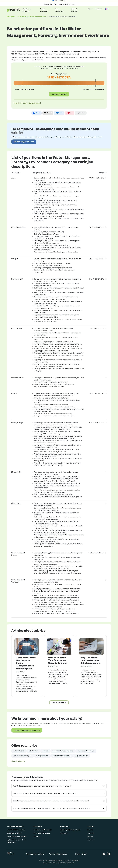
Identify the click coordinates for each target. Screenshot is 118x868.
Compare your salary (59, 94)
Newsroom (91, 840)
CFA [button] (89, 9)
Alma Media (66, 863)
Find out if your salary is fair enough (27, 730)
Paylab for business (75, 10)
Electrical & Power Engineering (63, 751)
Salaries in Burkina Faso (32, 17)
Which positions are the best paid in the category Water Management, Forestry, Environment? (45, 793)
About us (37, 837)
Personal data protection (58, 854)
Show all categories (18, 761)
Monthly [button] (98, 9)
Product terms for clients (43, 830)
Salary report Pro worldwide (70, 830)
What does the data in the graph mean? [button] (27, 103)
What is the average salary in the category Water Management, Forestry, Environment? (42, 786)
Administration (19, 751)
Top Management (82, 756)
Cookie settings (81, 854)
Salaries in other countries (16, 830)
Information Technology (86, 751)
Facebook (90, 833)
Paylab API (64, 833)
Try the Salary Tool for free (24, 142)
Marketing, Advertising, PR (23, 756)
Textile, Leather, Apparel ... (62, 756)
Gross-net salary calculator (17, 837)
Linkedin (90, 837)
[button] (107, 9)
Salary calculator (44, 10)
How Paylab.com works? (42, 833)
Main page (11, 17)
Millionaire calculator (14, 833)
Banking (45, 751)
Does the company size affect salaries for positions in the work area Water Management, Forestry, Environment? (51, 801)
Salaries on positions (27, 10)
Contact (90, 830)
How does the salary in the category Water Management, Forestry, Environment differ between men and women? (51, 808)
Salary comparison (59, 10)
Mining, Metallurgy (42, 756)
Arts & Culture (33, 751)
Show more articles (59, 703)
